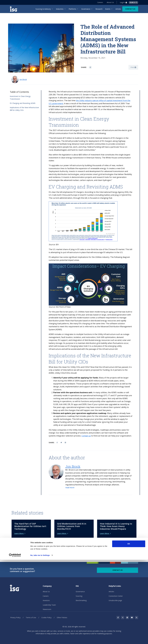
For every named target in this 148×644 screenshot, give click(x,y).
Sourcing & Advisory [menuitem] (43, 9)
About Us (109, 2)
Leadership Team (49, 601)
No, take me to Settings (40, 639)
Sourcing (79, 592)
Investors (46, 597)
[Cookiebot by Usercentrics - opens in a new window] (15, 639)
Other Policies (62, 614)
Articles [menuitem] (118, 9)
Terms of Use (31, 614)
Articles (111, 588)
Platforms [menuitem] (72, 9)
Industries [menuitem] (60, 9)
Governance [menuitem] (86, 9)
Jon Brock (23, 79)
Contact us (86, 436)
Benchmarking (81, 597)
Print (133, 67)
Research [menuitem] (99, 9)
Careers (99, 2)
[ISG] (14, 9)
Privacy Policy (15, 614)
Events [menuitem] (108, 9)
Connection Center (116, 592)
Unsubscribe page (115, 597)
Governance (80, 588)
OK (129, 628)
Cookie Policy (46, 614)
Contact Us (130, 9)
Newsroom (47, 605)
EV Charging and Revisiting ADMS (23, 103)
